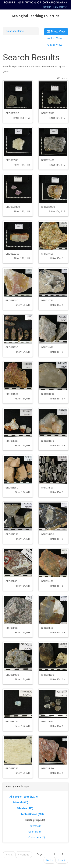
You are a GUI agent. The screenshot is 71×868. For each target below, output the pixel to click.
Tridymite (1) (35, 826)
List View (55, 38)
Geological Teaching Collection (35, 16)
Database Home (15, 31)
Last (62, 860)
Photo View (56, 32)
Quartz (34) (35, 832)
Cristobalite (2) (37, 837)
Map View (55, 45)
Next (50, 860)
